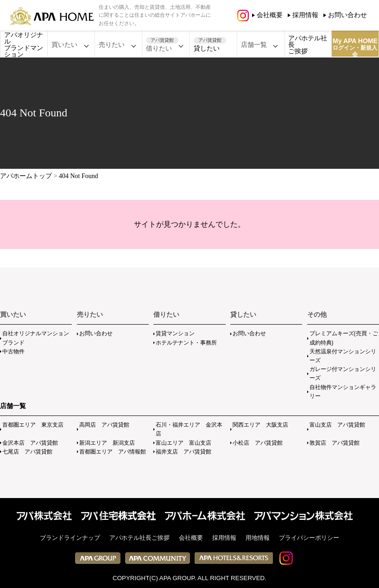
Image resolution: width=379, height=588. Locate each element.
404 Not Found (79, 176)
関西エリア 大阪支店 (260, 425)
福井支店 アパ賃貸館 (183, 452)
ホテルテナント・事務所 (186, 343)
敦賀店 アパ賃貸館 (335, 443)
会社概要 (270, 15)
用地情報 (258, 538)
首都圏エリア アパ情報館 (113, 452)
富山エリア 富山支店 (183, 443)
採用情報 (305, 15)
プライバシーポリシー (309, 538)
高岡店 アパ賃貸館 (104, 425)
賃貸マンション (175, 333)
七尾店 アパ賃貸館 (27, 452)
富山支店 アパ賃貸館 (337, 425)
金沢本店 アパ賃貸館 (30, 443)
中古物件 (13, 352)
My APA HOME (355, 47)
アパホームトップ (26, 176)
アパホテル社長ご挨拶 (308, 45)
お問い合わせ (347, 15)
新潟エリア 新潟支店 (107, 443)
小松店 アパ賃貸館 (258, 443)
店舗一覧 (13, 406)
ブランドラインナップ (70, 538)
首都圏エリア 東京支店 (33, 425)
